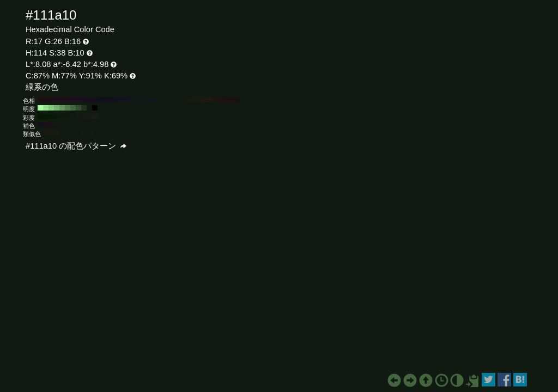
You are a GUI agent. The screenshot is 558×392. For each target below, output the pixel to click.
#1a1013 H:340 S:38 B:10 (51, 100)
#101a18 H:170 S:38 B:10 (144, 100)
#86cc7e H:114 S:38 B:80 (51, 108)
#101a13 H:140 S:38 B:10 (160, 100)
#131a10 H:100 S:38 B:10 (182, 100)
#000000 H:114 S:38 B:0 (95, 108)
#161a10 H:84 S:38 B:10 (57, 133)
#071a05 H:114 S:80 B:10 (51, 117)
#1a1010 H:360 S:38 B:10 (40, 100)
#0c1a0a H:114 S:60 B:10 (62, 117)
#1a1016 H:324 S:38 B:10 (51, 125)
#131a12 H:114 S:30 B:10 (78, 117)
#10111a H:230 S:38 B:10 (111, 100)
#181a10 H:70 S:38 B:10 (198, 100)
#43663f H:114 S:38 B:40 (73, 108)
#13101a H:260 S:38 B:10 (95, 100)
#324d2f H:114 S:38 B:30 (78, 108)
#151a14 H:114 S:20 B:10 (84, 117)
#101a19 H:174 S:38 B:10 (90, 133)
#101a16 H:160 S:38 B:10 (149, 100)
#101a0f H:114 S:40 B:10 (73, 117)
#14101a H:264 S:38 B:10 (40, 125)
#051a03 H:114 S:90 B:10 (46, 117)
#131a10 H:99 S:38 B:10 (63, 133)
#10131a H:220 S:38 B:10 (117, 100)
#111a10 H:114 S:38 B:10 (89, 108)
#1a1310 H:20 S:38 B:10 (226, 100)
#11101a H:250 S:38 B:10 (100, 100)
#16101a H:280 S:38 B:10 (84, 100)
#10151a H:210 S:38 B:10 (122, 100)
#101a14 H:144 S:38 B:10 (79, 133)
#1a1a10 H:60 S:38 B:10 (204, 100)
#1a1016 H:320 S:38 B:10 (62, 100)
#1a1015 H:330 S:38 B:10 (57, 100)
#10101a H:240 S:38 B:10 (106, 100)
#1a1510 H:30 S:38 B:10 (220, 100)
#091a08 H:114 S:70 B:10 (57, 117)
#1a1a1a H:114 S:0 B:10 (95, 117)
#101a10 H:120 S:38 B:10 (171, 100)
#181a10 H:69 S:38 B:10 (52, 133)
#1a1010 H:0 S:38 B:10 (236, 100)
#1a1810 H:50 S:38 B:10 (209, 100)
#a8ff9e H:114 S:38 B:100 (40, 108)
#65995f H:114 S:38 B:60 (62, 108)
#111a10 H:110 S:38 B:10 (177, 100)
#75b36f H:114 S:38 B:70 (57, 108)
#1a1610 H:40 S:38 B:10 (215, 100)
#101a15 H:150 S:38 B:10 (155, 100)
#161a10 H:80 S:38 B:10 (193, 100)
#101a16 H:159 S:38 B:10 (84, 133)
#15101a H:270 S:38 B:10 (89, 100)
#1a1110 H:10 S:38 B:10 (231, 100)
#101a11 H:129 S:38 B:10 (74, 133)
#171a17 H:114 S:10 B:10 (89, 117)
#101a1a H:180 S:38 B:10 (138, 100)
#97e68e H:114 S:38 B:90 (46, 108)
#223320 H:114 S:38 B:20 (84, 108)
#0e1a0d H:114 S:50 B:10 (68, 117)
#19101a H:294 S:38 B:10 (46, 125)
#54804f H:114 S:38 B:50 (68, 108)
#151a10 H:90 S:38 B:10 (187, 100)
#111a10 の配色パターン (76, 146)
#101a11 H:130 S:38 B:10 (166, 100)
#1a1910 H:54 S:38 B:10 (46, 133)
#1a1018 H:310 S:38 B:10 (68, 100)
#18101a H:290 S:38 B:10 (78, 100)
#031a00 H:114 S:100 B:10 (40, 117)
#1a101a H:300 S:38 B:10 (73, 100)
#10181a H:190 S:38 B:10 (133, 100)
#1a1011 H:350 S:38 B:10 (46, 100)
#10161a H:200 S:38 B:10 (128, 100)
